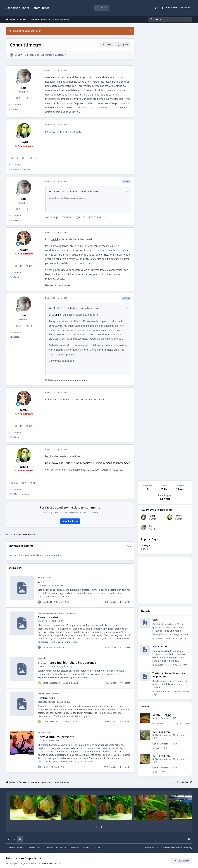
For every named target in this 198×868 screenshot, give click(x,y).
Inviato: (176, 638)
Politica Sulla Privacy (56, 848)
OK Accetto (182, 861)
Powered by (177, 848)
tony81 (178, 516)
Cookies (87, 848)
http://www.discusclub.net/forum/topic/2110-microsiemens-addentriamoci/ (88, 463)
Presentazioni (44, 577)
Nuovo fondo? (48, 617)
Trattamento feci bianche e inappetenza (67, 663)
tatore (152, 516)
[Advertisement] (165, 580)
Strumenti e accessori (55, 55)
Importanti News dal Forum (25, 31)
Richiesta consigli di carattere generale (57, 613)
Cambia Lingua (16, 848)
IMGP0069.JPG (161, 732)
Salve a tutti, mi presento (56, 737)
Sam (151, 526)
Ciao (41, 582)
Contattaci (74, 848)
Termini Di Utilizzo (51, 864)
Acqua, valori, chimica (49, 694)
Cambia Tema (35, 848)
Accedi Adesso (70, 521)
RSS (97, 848)
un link (55, 239)
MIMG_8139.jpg (162, 715)
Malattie (42, 658)
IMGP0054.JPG (161, 756)
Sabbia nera (47, 698)
